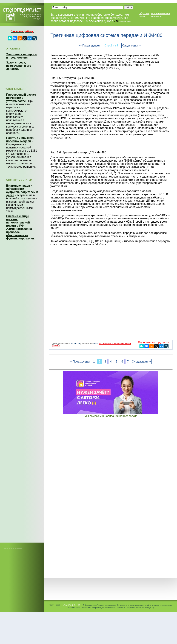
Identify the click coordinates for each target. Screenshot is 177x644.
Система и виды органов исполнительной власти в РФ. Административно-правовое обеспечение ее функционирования (20, 227)
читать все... (126, 21)
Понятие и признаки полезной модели (20, 139)
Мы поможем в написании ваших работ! (111, 416)
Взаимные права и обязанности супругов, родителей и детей (22, 190)
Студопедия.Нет (71, 605)
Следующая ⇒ (132, 45)
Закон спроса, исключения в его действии (19, 66)
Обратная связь (144, 15)
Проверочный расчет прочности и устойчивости (21, 98)
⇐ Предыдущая (89, 45)
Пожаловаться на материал (160, 15)
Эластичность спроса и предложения (21, 56)
